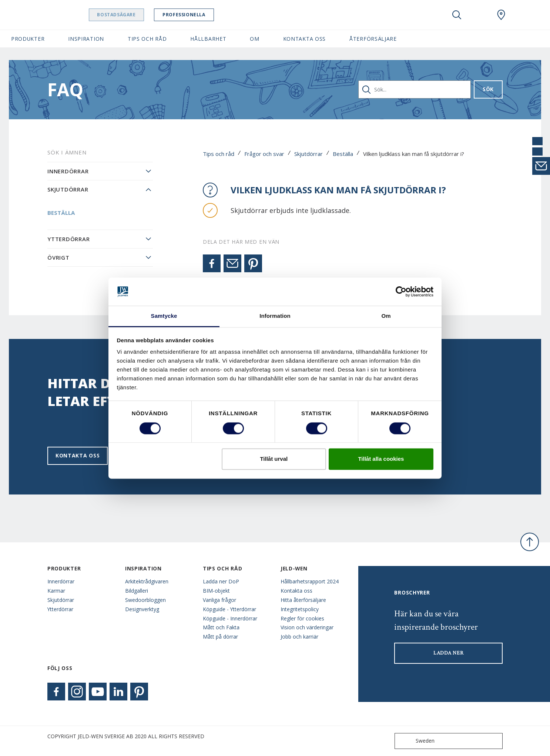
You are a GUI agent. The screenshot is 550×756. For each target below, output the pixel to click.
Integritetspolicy (300, 609)
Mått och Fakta (221, 627)
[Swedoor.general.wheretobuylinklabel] (501, 15)
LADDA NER (448, 653)
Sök (488, 89)
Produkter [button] (28, 39)
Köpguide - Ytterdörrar (229, 609)
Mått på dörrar (220, 637)
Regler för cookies (302, 618)
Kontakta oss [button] (304, 39)
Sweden (416, 741)
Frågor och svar (264, 154)
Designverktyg (142, 609)
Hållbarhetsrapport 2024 (310, 581)
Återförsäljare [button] (373, 39)
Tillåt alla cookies (381, 459)
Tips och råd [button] (147, 39)
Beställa (343, 154)
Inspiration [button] (86, 39)
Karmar (56, 591)
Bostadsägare (139, 15)
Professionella (206, 15)
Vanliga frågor (219, 600)
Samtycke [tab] (164, 316)
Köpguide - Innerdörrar (230, 618)
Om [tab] (386, 316)
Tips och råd (219, 154)
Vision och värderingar (307, 627)
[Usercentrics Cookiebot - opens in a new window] (401, 292)
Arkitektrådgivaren (147, 581)
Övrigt (58, 257)
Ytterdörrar (68, 239)
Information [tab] (275, 316)
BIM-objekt (216, 591)
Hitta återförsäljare (303, 600)
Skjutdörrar (308, 154)
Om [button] (254, 39)
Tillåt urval (274, 459)
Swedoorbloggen (145, 600)
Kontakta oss (78, 455)
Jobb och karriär (299, 637)
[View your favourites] (479, 15)
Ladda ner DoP (221, 581)
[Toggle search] (457, 15)
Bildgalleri (137, 591)
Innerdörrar (68, 171)
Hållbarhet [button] (208, 39)
